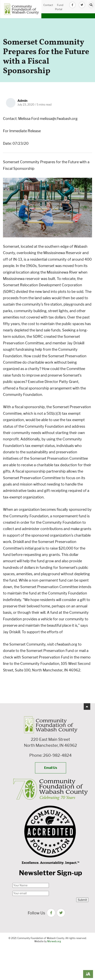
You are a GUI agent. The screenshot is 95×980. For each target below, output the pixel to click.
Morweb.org (54, 941)
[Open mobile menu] (89, 2)
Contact (48, 5)
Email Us (51, 768)
